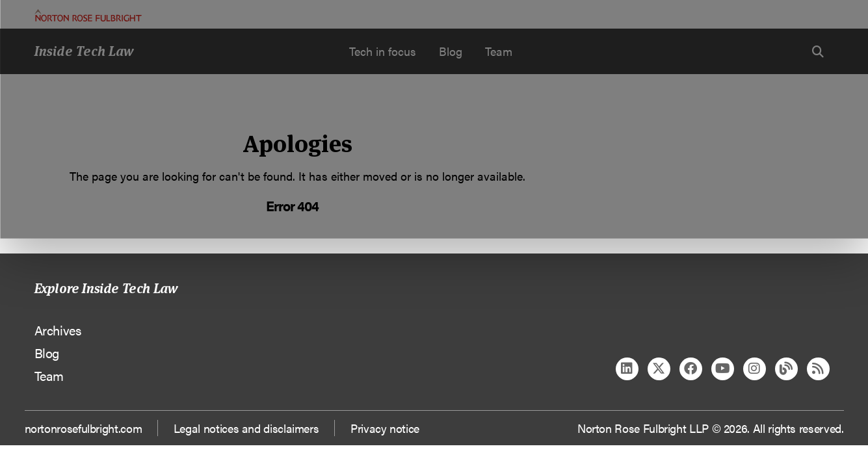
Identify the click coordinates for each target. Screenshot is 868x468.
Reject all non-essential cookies (612, 137)
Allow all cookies (274, 137)
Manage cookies (441, 137)
